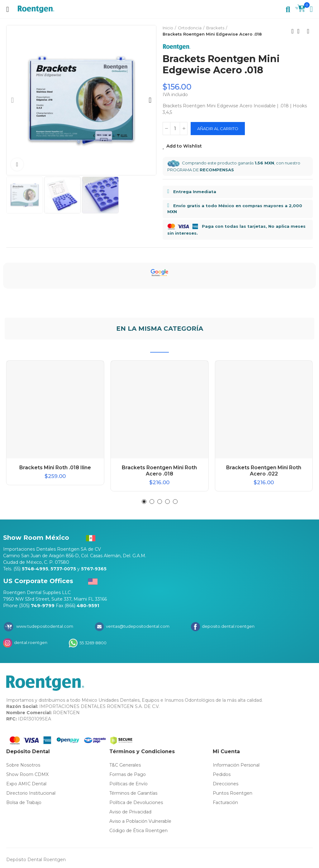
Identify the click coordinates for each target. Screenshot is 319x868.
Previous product (293, 31)
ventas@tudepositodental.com (137, 626)
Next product (308, 31)
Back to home (300, 31)
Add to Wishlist (184, 146)
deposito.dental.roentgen (228, 626)
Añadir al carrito (218, 129)
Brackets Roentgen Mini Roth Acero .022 (264, 471)
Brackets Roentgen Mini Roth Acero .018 (159, 471)
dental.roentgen (30, 642)
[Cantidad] (175, 129)
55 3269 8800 (93, 642)
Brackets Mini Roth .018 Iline (55, 468)
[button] (12, 100)
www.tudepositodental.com (45, 626)
